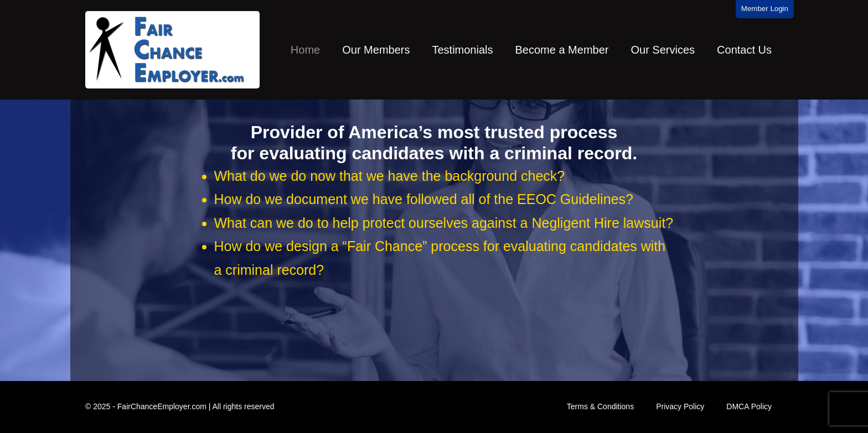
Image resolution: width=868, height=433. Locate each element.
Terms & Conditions (600, 406)
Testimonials (462, 50)
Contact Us (744, 50)
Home (305, 50)
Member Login (765, 9)
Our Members (376, 50)
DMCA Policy (749, 406)
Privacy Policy (680, 406)
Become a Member (562, 50)
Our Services (663, 50)
